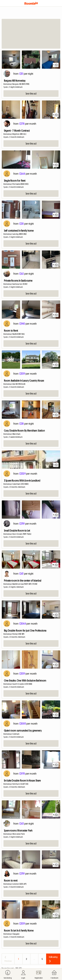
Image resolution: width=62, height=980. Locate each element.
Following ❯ (53, 959)
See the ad (31, 94)
